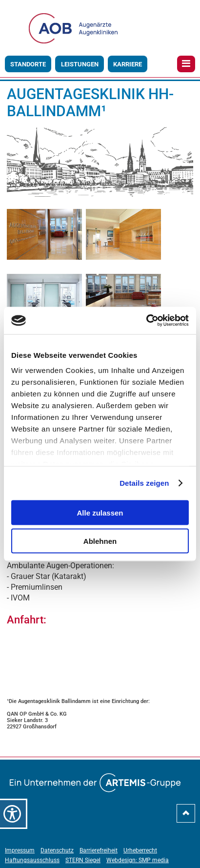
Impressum (20, 850)
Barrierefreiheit (99, 850)
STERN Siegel (83, 860)
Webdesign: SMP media (138, 860)
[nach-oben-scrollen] (186, 817)
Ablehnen (100, 541)
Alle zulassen (100, 512)
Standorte (28, 64)
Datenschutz (57, 850)
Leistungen (80, 64)
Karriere (128, 64)
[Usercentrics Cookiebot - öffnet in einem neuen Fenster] (146, 321)
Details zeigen (144, 483)
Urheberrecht (140, 850)
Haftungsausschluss (32, 860)
